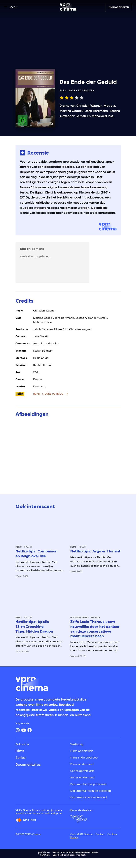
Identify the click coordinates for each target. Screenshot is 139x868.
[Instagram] (18, 730)
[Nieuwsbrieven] (119, 7)
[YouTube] (24, 730)
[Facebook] (30, 730)
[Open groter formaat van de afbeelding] (68, 451)
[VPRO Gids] (79, 819)
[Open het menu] (11, 7)
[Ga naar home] (68, 7)
